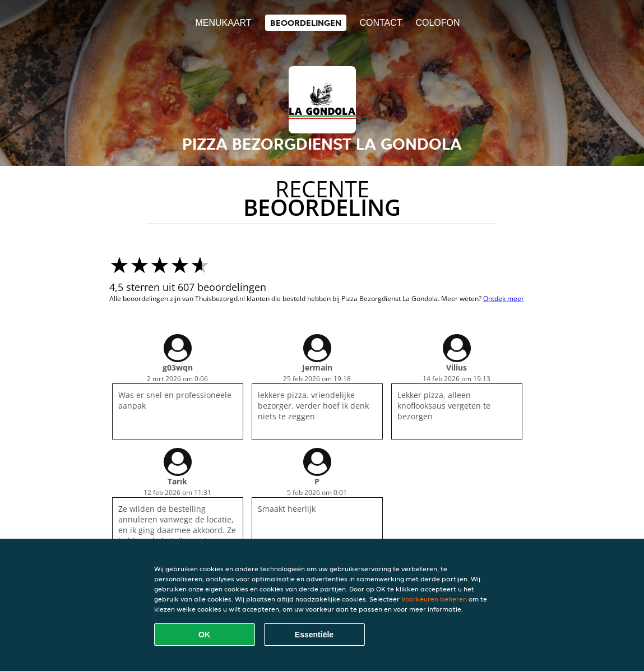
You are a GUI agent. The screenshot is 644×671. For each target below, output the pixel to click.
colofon (437, 23)
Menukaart (223, 23)
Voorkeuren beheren (434, 599)
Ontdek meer (504, 299)
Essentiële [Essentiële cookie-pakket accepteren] (314, 635)
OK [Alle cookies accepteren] (204, 635)
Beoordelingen (306, 23)
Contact (381, 23)
